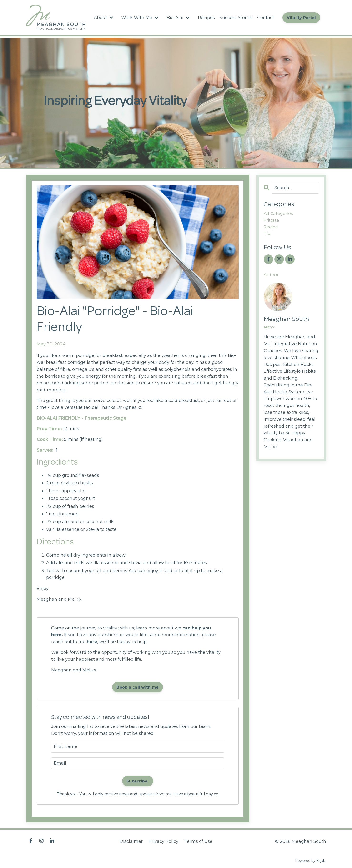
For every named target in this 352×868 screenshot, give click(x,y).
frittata (272, 220)
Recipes (206, 17)
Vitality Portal (301, 17)
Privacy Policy (163, 841)
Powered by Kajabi (311, 861)
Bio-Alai (178, 17)
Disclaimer (131, 841)
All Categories (279, 213)
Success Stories (236, 17)
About (103, 17)
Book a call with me (138, 687)
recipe (271, 227)
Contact (265, 17)
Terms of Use (198, 841)
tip (267, 234)
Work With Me (140, 17)
